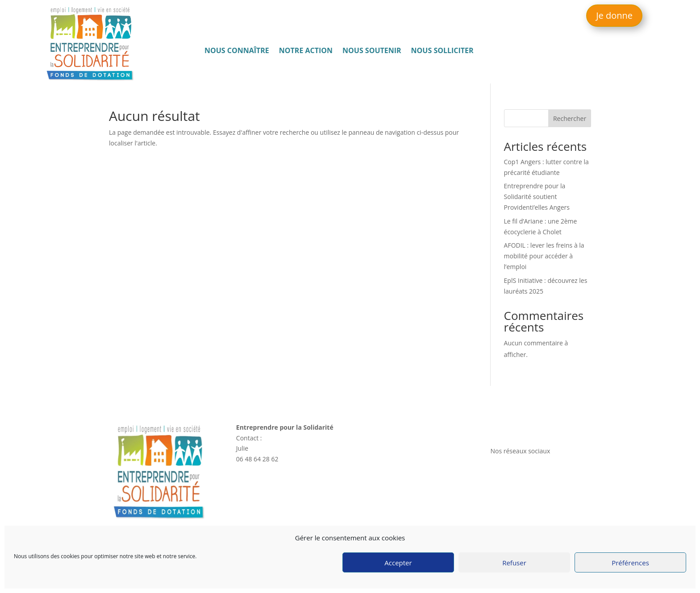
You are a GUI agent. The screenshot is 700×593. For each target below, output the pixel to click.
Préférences (630, 563)
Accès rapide (383, 427)
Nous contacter (514, 427)
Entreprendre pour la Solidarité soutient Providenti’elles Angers (537, 197)
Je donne (614, 15)
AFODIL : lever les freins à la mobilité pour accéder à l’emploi (544, 256)
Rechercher (570, 118)
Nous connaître (237, 51)
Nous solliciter (442, 51)
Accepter (398, 563)
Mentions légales (515, 506)
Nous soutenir (372, 51)
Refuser (514, 563)
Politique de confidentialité (529, 516)
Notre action (306, 51)
